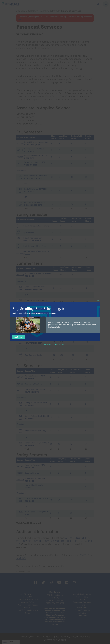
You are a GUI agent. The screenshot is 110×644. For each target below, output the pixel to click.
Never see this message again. (55, 344)
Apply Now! (19, 337)
